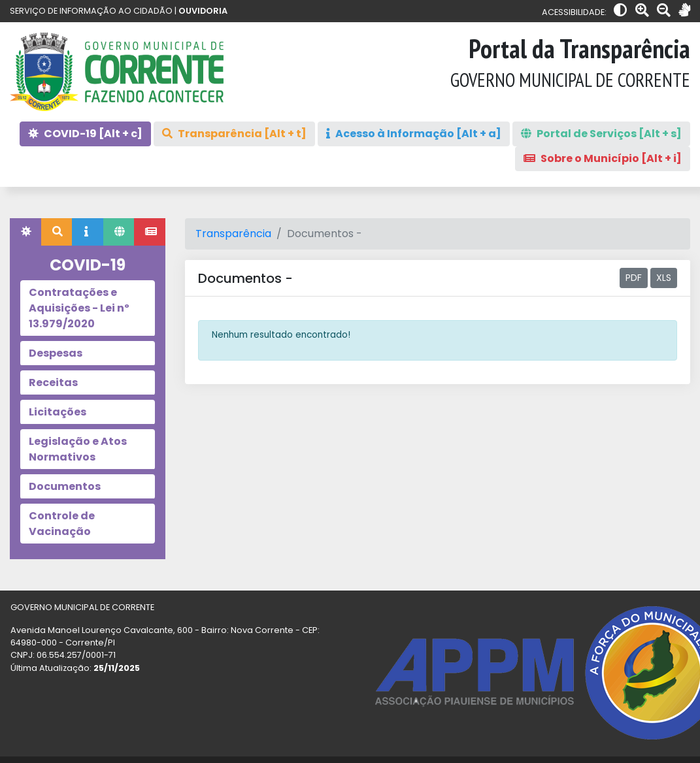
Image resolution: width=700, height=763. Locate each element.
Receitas (53, 382)
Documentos (65, 486)
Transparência (233, 234)
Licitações (58, 412)
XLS (664, 278)
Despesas (56, 353)
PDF (634, 278)
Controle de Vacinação (62, 524)
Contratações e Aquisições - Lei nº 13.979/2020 (79, 308)
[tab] (25, 232)
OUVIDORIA (203, 11)
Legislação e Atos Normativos (78, 449)
